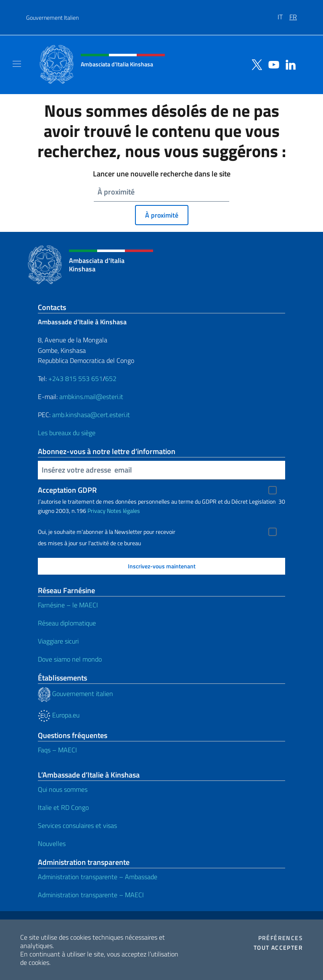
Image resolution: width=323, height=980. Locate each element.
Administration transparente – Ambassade (98, 877)
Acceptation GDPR (67, 490)
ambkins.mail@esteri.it (91, 397)
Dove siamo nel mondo (70, 659)
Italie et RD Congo (63, 807)
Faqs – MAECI (57, 750)
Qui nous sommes (63, 789)
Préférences (281, 938)
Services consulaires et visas (77, 825)
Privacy (97, 511)
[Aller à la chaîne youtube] (272, 64)
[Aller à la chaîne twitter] (255, 64)
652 (111, 378)
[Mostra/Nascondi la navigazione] (17, 64)
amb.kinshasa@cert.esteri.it (91, 415)
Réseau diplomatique (67, 623)
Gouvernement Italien (52, 17)
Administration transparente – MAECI (91, 895)
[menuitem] (283, 14)
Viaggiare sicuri (58, 641)
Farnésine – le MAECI (68, 605)
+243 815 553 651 (75, 378)
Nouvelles (52, 843)
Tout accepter (278, 948)
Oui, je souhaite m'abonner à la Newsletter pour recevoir (107, 532)
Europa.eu (59, 715)
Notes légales (123, 511)
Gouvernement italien (75, 694)
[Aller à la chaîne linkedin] (289, 64)
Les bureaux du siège (67, 433)
